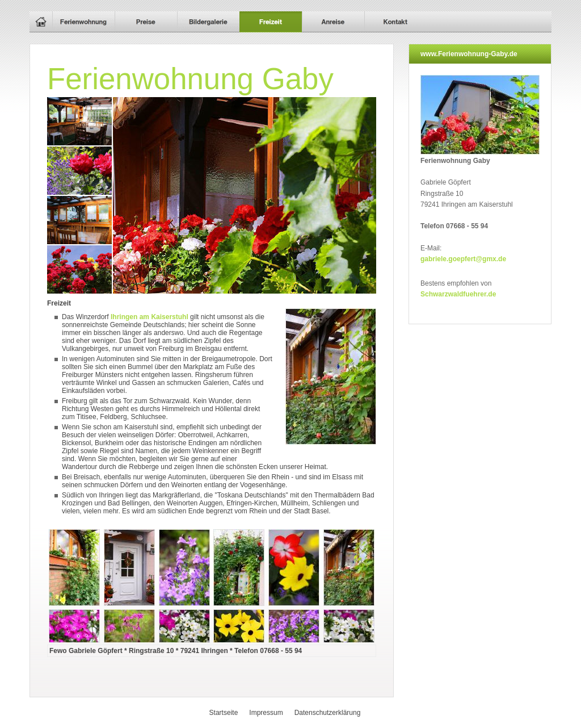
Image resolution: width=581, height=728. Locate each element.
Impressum (266, 713)
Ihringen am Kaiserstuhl (150, 317)
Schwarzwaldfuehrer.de (458, 294)
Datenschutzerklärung (328, 713)
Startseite (224, 713)
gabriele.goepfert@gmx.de (463, 259)
